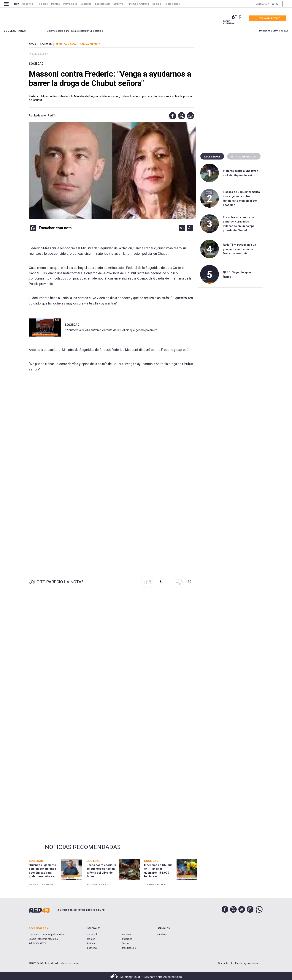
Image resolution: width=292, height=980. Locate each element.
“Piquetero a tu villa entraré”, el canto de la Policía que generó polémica (111, 330)
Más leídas (212, 156)
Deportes (127, 935)
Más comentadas (244, 156)
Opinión (91, 939)
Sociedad (36, 64)
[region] (231, 66)
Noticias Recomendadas (83, 847)
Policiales (127, 939)
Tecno (125, 943)
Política (91, 943)
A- (190, 228)
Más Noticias (129, 948)
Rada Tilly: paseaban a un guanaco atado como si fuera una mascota (239, 249)
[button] (172, 116)
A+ (182, 228)
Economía (92, 948)
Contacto (223, 963)
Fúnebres (162, 935)
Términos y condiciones (247, 963)
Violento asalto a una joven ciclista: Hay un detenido (68, 31)
